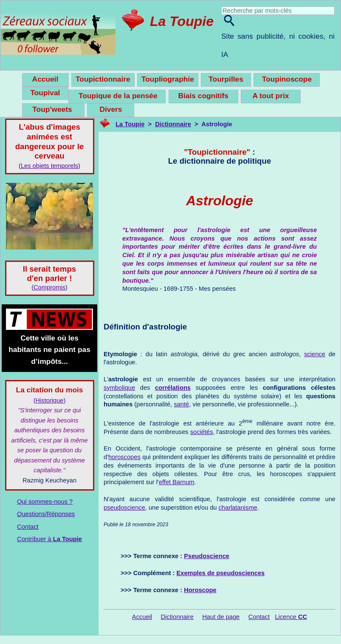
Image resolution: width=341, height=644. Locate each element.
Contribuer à (49, 539)
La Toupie (182, 21)
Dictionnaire (173, 124)
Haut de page (221, 617)
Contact (28, 527)
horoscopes (124, 457)
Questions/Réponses (46, 514)
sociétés (202, 432)
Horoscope (200, 590)
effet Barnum (177, 482)
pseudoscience (124, 508)
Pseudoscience (207, 556)
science (315, 354)
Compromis (49, 287)
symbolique (119, 388)
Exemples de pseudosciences (221, 573)
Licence (291, 617)
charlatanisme (238, 508)
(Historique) (50, 400)
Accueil (142, 617)
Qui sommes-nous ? (45, 502)
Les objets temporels (49, 166)
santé (181, 404)
